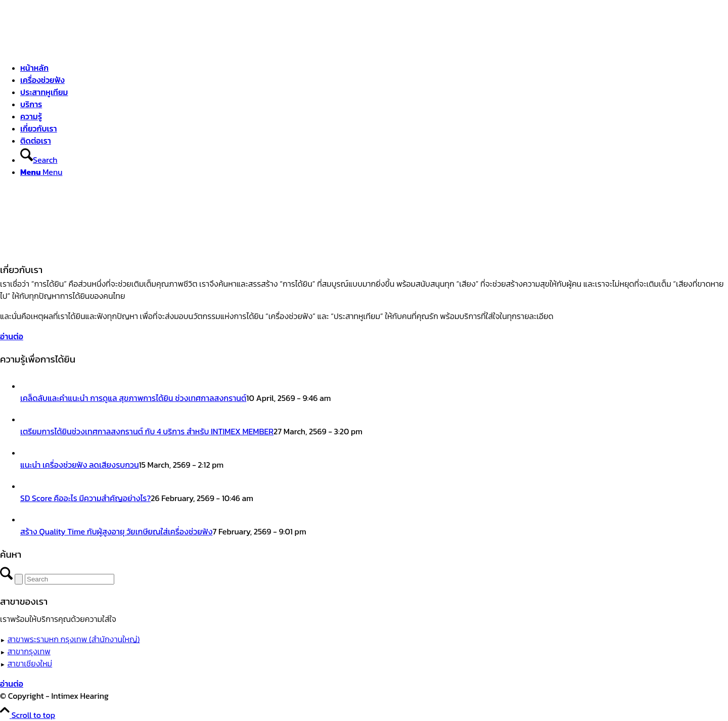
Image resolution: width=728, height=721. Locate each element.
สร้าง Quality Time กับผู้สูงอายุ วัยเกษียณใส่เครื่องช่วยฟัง (116, 531)
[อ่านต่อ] (12, 336)
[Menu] (41, 172)
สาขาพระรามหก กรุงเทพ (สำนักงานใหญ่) (74, 639)
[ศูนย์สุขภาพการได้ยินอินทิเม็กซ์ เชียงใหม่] (76, 48)
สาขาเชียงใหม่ (30, 663)
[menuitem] (374, 68)
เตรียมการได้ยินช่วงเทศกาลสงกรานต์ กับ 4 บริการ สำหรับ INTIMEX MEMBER (147, 431)
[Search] (39, 160)
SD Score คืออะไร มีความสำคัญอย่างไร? (85, 498)
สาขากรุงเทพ (29, 651)
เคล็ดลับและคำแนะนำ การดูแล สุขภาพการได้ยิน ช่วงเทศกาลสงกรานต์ (133, 398)
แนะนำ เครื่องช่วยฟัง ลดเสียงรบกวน (80, 465)
